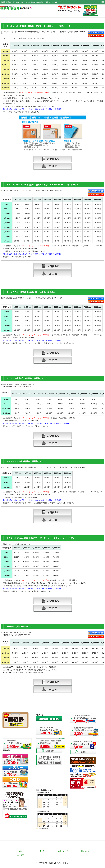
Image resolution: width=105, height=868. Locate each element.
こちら (27, 673)
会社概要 (21, 855)
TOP (21, 851)
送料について (84, 851)
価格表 (42, 851)
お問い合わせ (63, 851)
